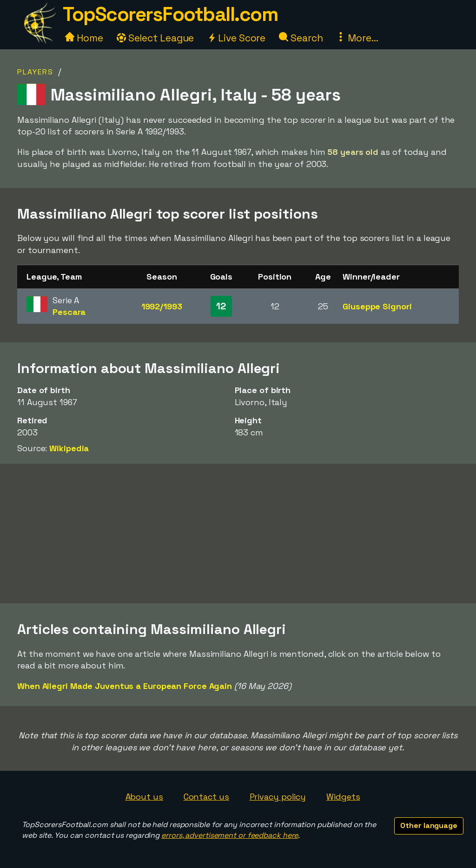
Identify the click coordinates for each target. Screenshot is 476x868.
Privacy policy (278, 797)
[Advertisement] (238, 534)
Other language (429, 825)
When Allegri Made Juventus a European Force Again (125, 686)
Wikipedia (69, 448)
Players (35, 72)
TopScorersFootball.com (170, 14)
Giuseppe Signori (377, 306)
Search (301, 38)
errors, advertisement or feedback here (230, 835)
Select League (155, 38)
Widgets (343, 797)
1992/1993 (162, 306)
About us (144, 797)
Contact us (206, 797)
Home (84, 38)
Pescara (69, 312)
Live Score (236, 38)
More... (357, 38)
